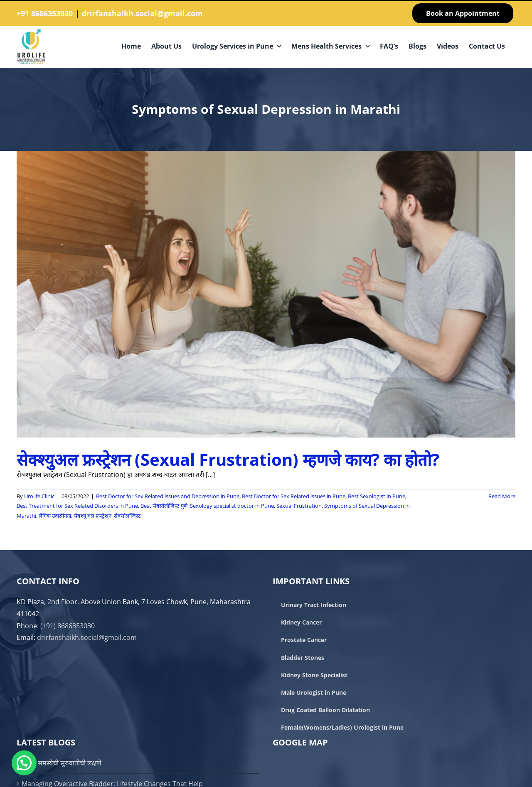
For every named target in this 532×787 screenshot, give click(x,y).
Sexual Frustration (299, 506)
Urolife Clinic (39, 496)
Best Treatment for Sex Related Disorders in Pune (77, 506)
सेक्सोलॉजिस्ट (127, 516)
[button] (24, 763)
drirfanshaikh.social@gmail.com (142, 13)
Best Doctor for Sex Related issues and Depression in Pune (168, 496)
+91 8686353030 (45, 13)
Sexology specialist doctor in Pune (232, 506)
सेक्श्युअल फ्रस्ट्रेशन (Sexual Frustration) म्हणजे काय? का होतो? (228, 459)
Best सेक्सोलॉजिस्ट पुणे (164, 506)
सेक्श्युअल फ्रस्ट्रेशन (92, 516)
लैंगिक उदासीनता (55, 516)
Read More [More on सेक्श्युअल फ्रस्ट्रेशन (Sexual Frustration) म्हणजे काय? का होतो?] (502, 496)
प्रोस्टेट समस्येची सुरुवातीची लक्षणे (62, 763)
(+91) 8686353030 (68, 626)
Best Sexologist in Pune (377, 496)
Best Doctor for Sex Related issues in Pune (294, 496)
